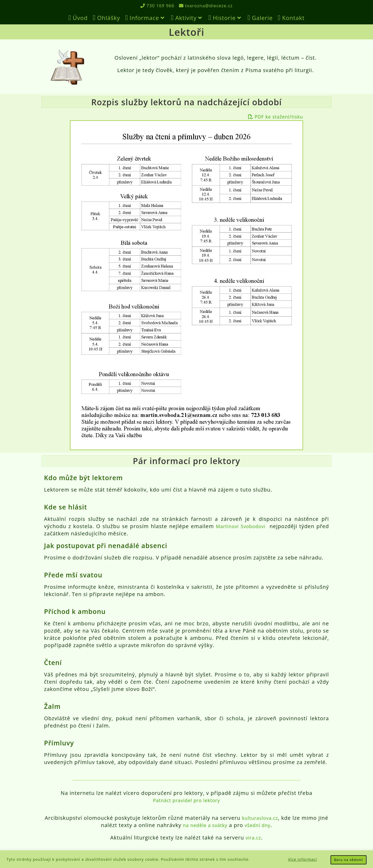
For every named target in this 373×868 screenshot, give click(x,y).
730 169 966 (156, 5)
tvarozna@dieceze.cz (207, 5)
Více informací (303, 859)
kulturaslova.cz (266, 818)
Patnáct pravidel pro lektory (187, 800)
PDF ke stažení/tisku (272, 117)
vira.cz (253, 838)
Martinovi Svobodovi (240, 526)
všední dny (266, 825)
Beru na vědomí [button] (349, 860)
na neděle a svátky (209, 825)
